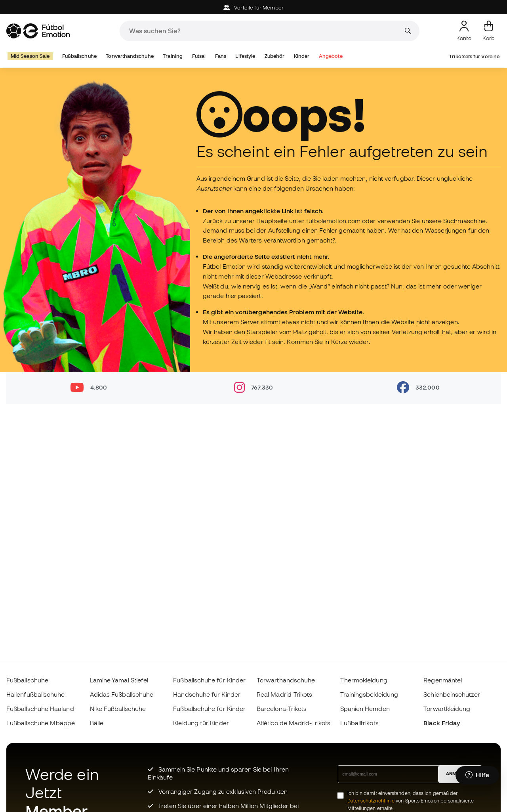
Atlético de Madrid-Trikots (294, 723)
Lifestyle (245, 56)
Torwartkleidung (447, 709)
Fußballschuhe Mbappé (41, 723)
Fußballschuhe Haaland (40, 709)
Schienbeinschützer (452, 694)
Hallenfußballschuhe (35, 694)
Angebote (331, 56)
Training (173, 56)
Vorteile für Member (253, 8)
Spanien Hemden (365, 709)
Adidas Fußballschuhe (122, 694)
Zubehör (275, 56)
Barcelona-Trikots (282, 709)
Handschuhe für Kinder (207, 694)
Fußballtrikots (359, 723)
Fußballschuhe (79, 56)
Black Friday (442, 723)
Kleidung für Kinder (201, 723)
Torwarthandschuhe (130, 56)
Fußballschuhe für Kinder (209, 680)
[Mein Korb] (489, 31)
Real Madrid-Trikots (284, 694)
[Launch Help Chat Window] (477, 775)
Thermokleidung (364, 680)
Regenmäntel (443, 680)
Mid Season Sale (30, 56)
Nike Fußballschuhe (118, 709)
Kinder (302, 56)
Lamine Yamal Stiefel (119, 680)
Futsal (199, 56)
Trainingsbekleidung (369, 694)
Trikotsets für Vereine (474, 56)
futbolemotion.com (334, 221)
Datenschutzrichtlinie (371, 801)
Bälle (97, 723)
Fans (221, 56)
